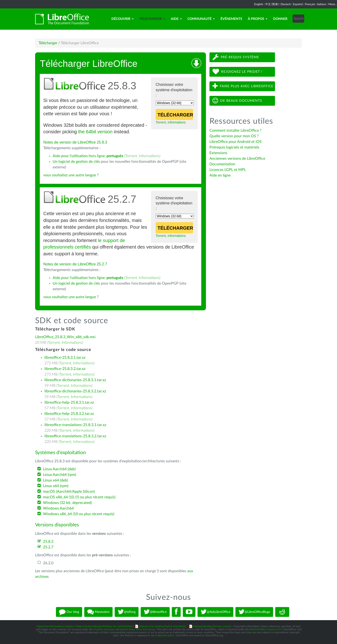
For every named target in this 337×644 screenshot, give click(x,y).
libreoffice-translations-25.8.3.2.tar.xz (75, 436)
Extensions (218, 153)
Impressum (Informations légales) (55, 626)
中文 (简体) (272, 4)
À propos (258, 19)
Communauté (201, 19)
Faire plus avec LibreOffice (243, 86)
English (259, 4)
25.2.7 (48, 547)
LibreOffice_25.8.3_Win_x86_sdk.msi (65, 337)
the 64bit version (95, 132)
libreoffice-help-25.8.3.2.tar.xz (69, 414)
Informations (177, 122)
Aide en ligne (220, 175)
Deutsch (286, 4)
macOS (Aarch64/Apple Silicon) (69, 492)
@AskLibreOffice (215, 612)
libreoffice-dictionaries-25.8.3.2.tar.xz (75, 391)
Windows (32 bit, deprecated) (67, 503)
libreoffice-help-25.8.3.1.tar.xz (69, 402)
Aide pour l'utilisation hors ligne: (88, 156)
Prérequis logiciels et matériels (234, 147)
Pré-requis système (236, 57)
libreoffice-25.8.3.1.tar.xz (65, 358)
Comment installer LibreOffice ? (235, 130)
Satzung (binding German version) (212, 626)
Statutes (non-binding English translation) (163, 626)
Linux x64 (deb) (55, 480)
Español (298, 4)
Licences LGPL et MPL (228, 170)
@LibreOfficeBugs (254, 612)
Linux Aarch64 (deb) (59, 469)
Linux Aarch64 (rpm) (60, 475)
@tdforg (127, 612)
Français (310, 4)
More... (333, 4)
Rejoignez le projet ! (237, 72)
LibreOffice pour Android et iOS (236, 142)
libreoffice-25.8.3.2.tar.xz (65, 369)
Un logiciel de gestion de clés (76, 162)
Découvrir (123, 19)
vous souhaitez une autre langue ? (71, 175)
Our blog (69, 612)
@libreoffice (155, 612)
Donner (280, 19)
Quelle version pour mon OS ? (234, 136)
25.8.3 (48, 542)
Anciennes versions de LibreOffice (237, 159)
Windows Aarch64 (58, 508)
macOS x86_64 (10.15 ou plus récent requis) (79, 497)
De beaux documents (237, 101)
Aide (176, 19)
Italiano (322, 4)
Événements (231, 19)
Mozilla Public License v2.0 (265, 629)
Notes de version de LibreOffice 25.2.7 (75, 264)
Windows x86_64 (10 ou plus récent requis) (79, 514)
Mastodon (98, 612)
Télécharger (152, 19)
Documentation (222, 164)
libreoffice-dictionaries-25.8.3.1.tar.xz (75, 380)
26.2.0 (48, 563)
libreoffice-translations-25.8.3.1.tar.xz (75, 425)
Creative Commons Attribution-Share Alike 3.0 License (124, 629)
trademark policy (165, 635)
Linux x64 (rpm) (56, 486)
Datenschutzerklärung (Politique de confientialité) (104, 626)
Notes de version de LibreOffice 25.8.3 (75, 142)
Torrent (161, 122)
